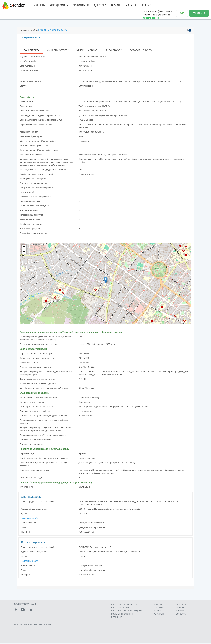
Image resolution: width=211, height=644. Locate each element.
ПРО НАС (146, 5)
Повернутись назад (30, 38)
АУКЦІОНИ (40, 5)
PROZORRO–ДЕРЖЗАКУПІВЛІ (125, 605)
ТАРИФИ (115, 5)
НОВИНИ (158, 605)
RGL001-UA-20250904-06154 (53, 31)
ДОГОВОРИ (100, 5)
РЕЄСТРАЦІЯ (199, 13)
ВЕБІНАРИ (181, 608)
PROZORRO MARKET (121, 608)
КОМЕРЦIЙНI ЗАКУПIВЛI (122, 614)
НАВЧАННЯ (131, 5)
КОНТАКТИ (158, 608)
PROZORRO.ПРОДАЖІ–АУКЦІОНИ (127, 611)
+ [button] (24, 248)
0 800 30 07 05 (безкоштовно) (157, 11)
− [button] (24, 252)
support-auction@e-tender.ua (156, 15)
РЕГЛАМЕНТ (159, 614)
